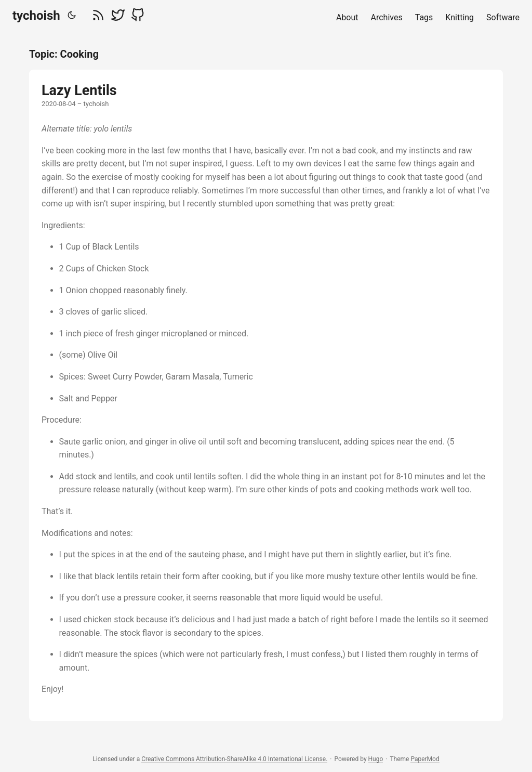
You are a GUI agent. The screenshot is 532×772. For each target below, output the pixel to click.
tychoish (36, 16)
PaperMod (425, 759)
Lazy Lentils (79, 90)
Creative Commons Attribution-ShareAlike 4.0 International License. (234, 759)
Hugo (376, 759)
